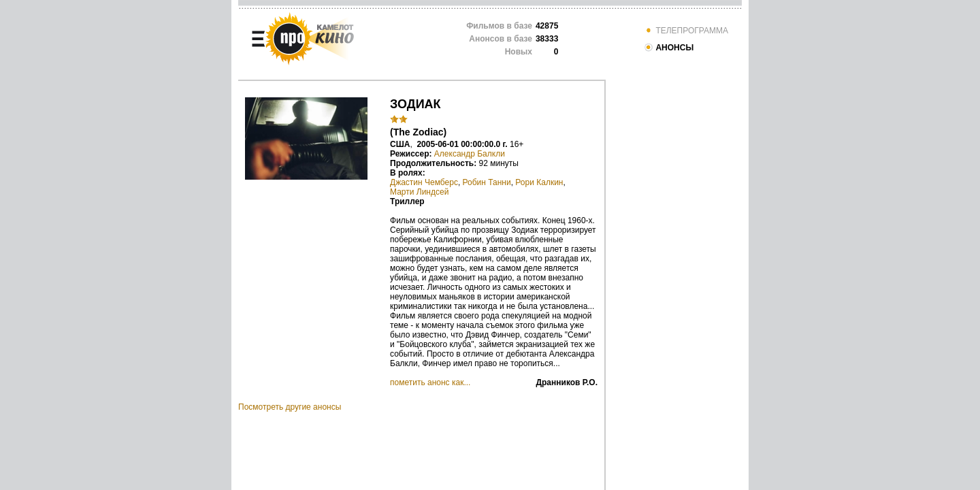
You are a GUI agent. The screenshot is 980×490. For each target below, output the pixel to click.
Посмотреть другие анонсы (290, 407)
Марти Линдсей (419, 192)
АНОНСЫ (669, 48)
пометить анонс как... (430, 382)
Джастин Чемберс (424, 182)
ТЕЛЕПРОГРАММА (686, 31)
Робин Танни (487, 182)
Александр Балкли (470, 154)
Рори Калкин (539, 182)
